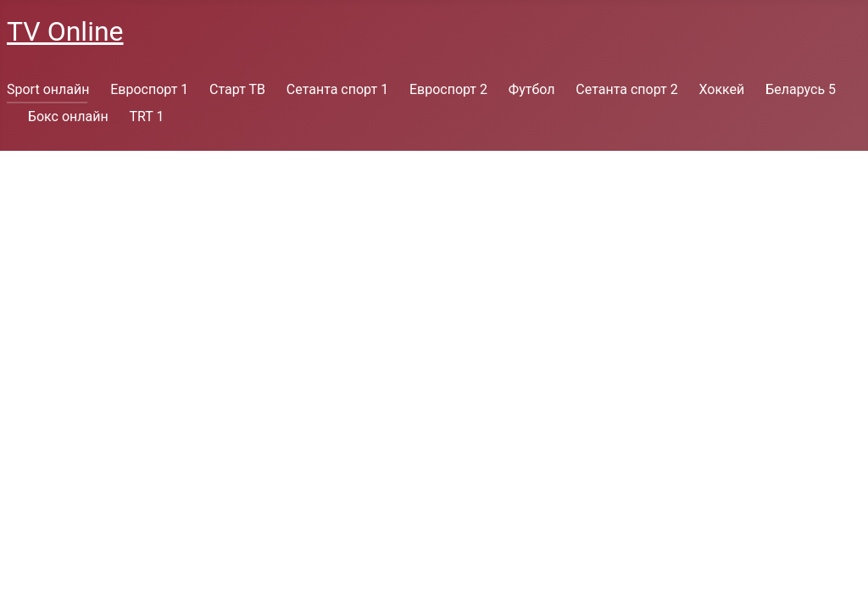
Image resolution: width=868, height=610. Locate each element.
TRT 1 (146, 116)
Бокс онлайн (68, 116)
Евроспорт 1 (149, 89)
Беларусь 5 (801, 89)
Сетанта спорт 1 (337, 89)
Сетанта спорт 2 (626, 89)
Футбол (532, 89)
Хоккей (721, 89)
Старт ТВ (237, 89)
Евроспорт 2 (448, 89)
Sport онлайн (48, 89)
